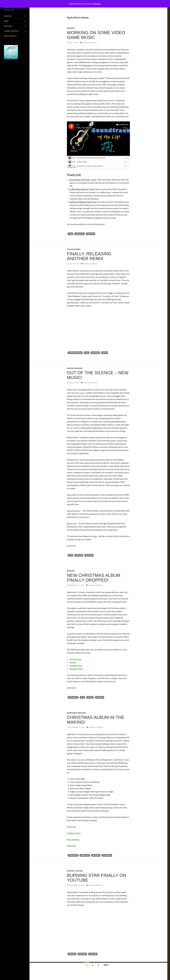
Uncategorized (74, 249)
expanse (79, 555)
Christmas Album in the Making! (96, 720)
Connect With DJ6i (11, 31)
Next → (107, 965)
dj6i (71, 234)
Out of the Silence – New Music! (98, 375)
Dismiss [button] (97, 4)
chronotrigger (75, 353)
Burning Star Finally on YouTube (97, 878)
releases (71, 28)
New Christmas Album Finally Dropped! (94, 578)
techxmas (107, 855)
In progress (72, 713)
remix (105, 353)
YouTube (79, 871)
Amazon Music (76, 669)
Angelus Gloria (74, 833)
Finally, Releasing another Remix (89, 256)
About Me (8, 16)
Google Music (76, 665)
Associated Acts (10, 36)
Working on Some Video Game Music (96, 35)
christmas (73, 697)
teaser (87, 283)
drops (90, 697)
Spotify (73, 662)
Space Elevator (74, 511)
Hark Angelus (73, 839)
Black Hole (72, 523)
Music (6, 21)
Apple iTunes (76, 659)
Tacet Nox (71, 827)
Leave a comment (90, 43)
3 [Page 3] (98, 965)
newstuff (80, 234)
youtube (93, 954)
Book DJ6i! (8, 26)
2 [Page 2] (92, 965)
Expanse (71, 368)
